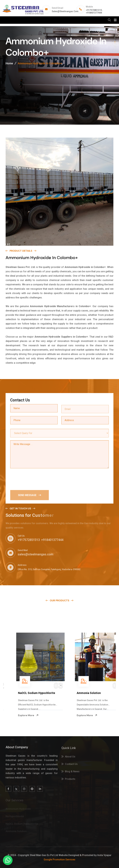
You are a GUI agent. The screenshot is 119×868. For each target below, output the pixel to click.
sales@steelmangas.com (65, 11)
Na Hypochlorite (13, 693)
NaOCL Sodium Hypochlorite (80, 693)
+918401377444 (94, 13)
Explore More (13, 715)
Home (9, 63)
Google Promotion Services (59, 860)
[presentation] (34, 479)
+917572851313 (94, 10)
